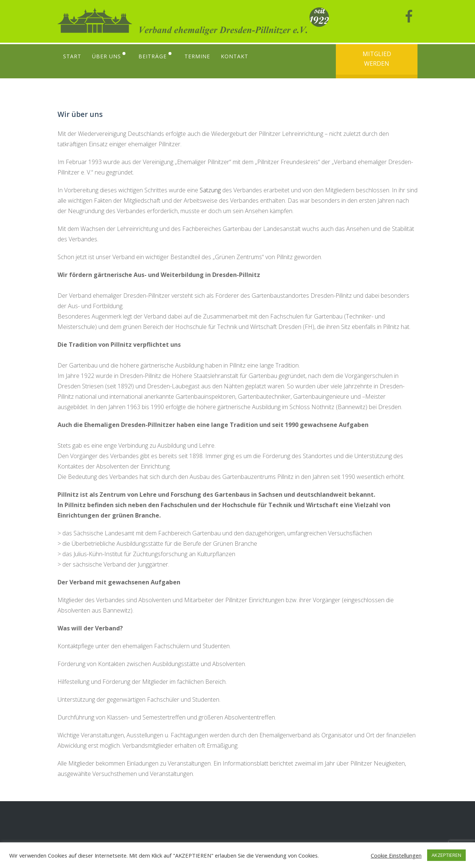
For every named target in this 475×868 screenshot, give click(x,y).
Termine (199, 56)
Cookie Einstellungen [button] (396, 855)
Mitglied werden (377, 59)
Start (72, 56)
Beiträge (154, 56)
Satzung (210, 190)
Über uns (107, 56)
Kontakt (237, 56)
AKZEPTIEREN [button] (446, 855)
